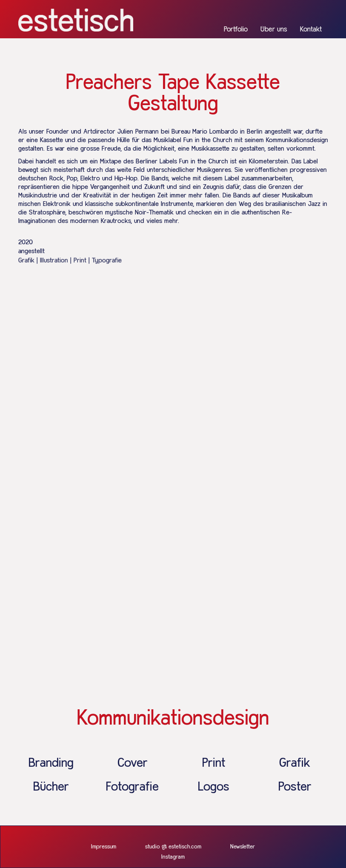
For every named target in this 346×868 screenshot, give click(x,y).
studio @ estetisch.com (173, 847)
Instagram (173, 857)
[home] (76, 20)
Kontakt (311, 30)
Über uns (274, 30)
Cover (133, 763)
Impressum (104, 847)
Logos (214, 787)
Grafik (295, 763)
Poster (295, 787)
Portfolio (236, 30)
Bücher (51, 787)
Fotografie (132, 787)
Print (214, 763)
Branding (51, 763)
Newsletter (243, 847)
